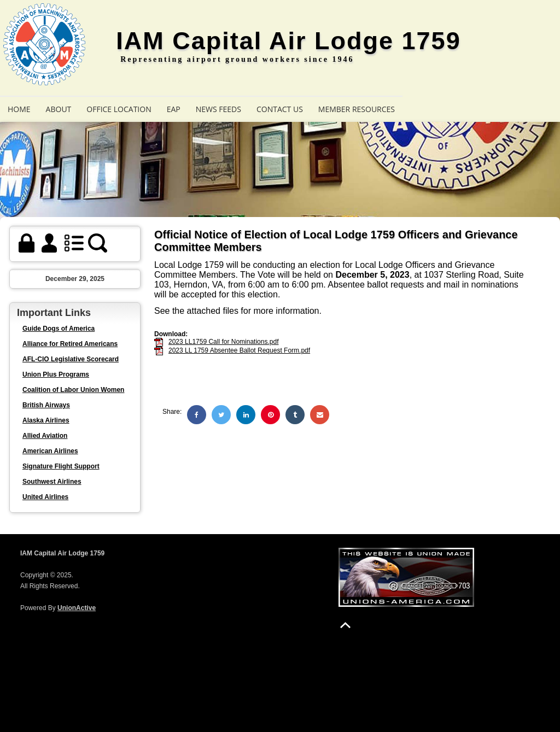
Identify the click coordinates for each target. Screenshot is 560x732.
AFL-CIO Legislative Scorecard (71, 359)
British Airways (46, 405)
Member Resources (357, 109)
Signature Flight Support (61, 466)
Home (19, 109)
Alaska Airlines (46, 420)
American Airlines (50, 451)
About (59, 109)
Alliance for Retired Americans (70, 344)
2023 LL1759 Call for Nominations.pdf (223, 342)
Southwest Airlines (52, 482)
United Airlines (45, 497)
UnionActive (77, 608)
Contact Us (280, 109)
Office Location (119, 109)
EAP (174, 109)
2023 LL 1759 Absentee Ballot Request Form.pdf (239, 350)
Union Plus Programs (56, 374)
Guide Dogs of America (59, 329)
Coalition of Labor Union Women (73, 390)
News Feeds (218, 109)
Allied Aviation (45, 436)
